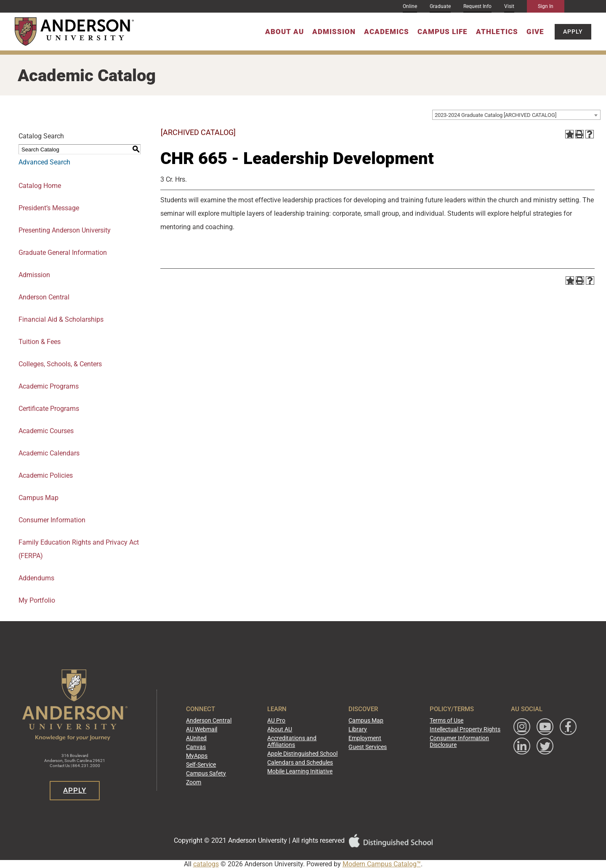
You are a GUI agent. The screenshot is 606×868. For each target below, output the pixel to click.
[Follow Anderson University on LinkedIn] (535, 749)
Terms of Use (441, 723)
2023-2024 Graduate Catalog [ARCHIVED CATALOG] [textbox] (496, 115)
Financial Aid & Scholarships (61, 319)
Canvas (211, 747)
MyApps (211, 755)
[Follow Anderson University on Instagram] (512, 730)
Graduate (440, 6)
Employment (366, 739)
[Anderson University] (74, 32)
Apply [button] (573, 32)
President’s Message (49, 208)
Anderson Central (44, 297)
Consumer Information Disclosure (453, 742)
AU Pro (285, 723)
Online (410, 6)
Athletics (497, 32)
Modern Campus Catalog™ (382, 864)
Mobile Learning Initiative (305, 769)
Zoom (209, 779)
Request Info (477, 6)
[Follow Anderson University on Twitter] (512, 769)
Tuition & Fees (40, 342)
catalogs (206, 864)
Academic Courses (46, 431)
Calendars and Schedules (306, 761)
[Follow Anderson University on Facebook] (512, 749)
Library (360, 731)
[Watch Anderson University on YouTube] (535, 730)
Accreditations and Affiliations (298, 742)
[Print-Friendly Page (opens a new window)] (579, 134)
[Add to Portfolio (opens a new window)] (569, 134)
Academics (387, 32)
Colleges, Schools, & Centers (60, 364)
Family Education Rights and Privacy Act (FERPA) (79, 549)
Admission (334, 32)
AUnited (211, 739)
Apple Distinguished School (308, 753)
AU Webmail (216, 731)
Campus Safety (219, 771)
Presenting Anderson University (65, 230)
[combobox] (516, 115)
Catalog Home (40, 186)
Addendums (36, 578)
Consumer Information (52, 520)
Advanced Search (44, 162)
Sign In (546, 6)
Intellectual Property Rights (457, 731)
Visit (509, 6)
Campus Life (443, 32)
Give (535, 32)
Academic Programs (49, 386)
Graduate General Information (63, 253)
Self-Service (215, 763)
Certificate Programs (49, 409)
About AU (284, 32)
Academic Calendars (49, 453)
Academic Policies (46, 475)
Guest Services (368, 747)
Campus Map (39, 498)
